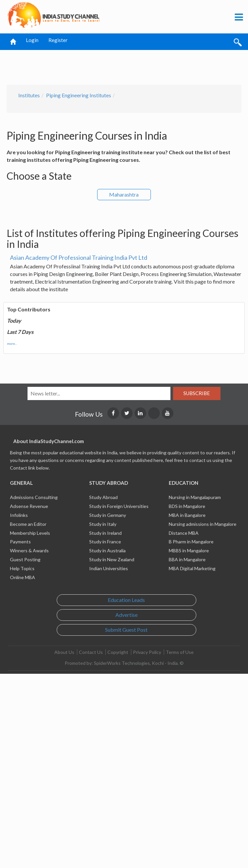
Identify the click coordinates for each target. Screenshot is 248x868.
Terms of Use (180, 652)
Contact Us (91, 652)
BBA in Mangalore (187, 559)
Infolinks (19, 515)
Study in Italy (103, 524)
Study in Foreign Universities (119, 506)
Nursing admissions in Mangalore (203, 524)
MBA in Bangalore (187, 515)
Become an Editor (28, 524)
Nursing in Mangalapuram (195, 497)
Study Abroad (103, 497)
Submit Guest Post (126, 630)
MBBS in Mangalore (189, 550)
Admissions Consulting (34, 497)
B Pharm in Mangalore (191, 542)
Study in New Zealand (112, 559)
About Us (64, 652)
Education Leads (126, 600)
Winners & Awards (29, 550)
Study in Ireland (105, 533)
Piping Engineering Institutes (79, 95)
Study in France (105, 542)
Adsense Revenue (29, 506)
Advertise (126, 615)
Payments (20, 542)
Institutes (29, 95)
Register (58, 40)
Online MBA (23, 577)
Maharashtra (124, 194)
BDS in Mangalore (187, 506)
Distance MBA (184, 533)
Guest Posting (25, 559)
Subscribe (197, 393)
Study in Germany (108, 515)
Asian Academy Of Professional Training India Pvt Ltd (79, 257)
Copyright (118, 652)
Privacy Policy (147, 652)
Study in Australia (107, 550)
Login (32, 40)
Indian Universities (109, 568)
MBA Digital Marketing (192, 568)
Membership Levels (30, 533)
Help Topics (22, 568)
